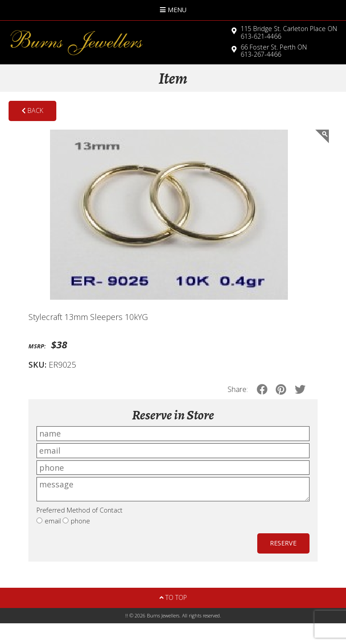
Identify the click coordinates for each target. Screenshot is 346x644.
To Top (173, 597)
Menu (173, 10)
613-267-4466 (274, 51)
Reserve (283, 543)
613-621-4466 (289, 32)
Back (32, 110)
